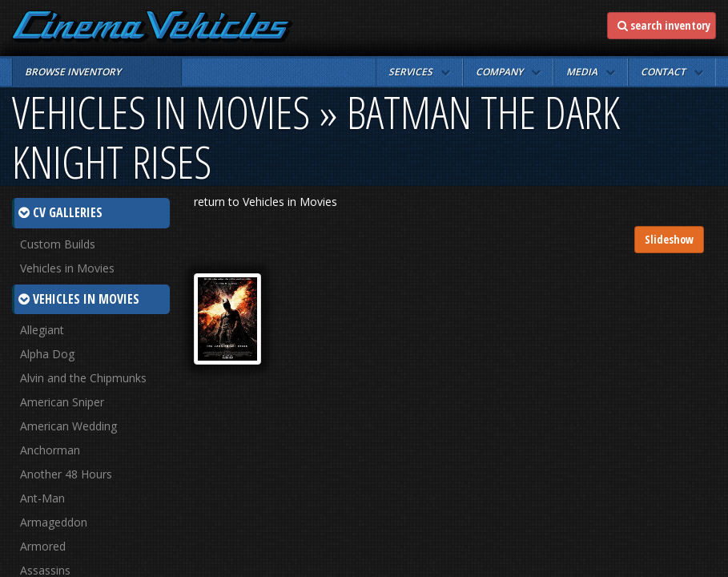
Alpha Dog (47, 354)
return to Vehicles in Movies (265, 202)
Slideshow (669, 239)
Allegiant (42, 330)
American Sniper (62, 402)
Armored (43, 546)
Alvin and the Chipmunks (83, 378)
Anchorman (50, 450)
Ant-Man (42, 498)
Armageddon (54, 522)
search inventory (664, 25)
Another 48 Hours (66, 474)
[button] (419, 72)
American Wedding (68, 426)
